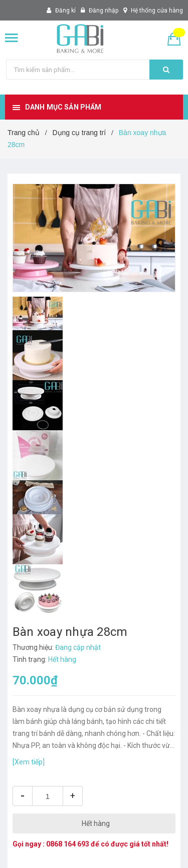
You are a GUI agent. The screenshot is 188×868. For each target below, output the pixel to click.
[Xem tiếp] (29, 762)
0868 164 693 (68, 844)
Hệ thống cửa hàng (157, 11)
